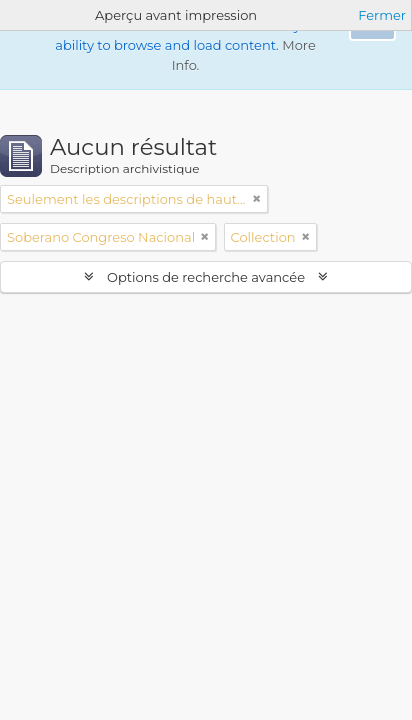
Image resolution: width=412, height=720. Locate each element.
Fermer (382, 15)
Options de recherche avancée (206, 277)
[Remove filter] (257, 199)
